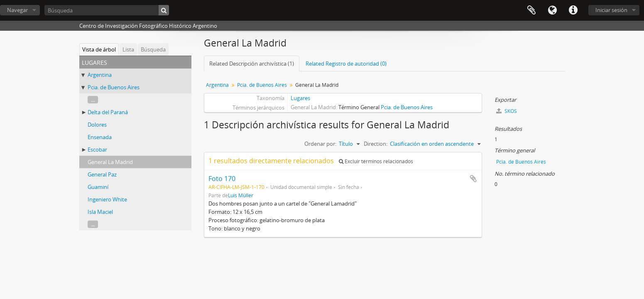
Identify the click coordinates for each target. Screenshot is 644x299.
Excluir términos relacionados (376, 161)
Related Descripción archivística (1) (252, 64)
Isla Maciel (100, 212)
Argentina (100, 75)
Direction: (376, 144)
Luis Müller (241, 195)
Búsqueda (153, 49)
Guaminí (98, 187)
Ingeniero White (107, 199)
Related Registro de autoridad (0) (346, 64)
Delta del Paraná (108, 112)
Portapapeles (531, 10)
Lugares (300, 98)
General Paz (102, 174)
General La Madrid (110, 162)
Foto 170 (222, 179)
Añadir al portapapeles (473, 179)
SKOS (507, 111)
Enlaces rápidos (573, 10)
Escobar (97, 149)
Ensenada (100, 137)
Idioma (552, 10)
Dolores (97, 125)
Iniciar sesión (611, 10)
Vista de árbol (99, 49)
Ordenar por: (320, 144)
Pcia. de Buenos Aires (114, 87)
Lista (128, 49)
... (93, 100)
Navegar (17, 10)
